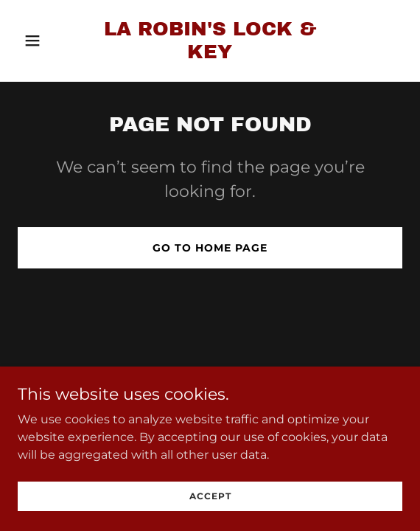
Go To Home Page (210, 248)
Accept (210, 516)
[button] (46, 41)
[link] (210, 54)
